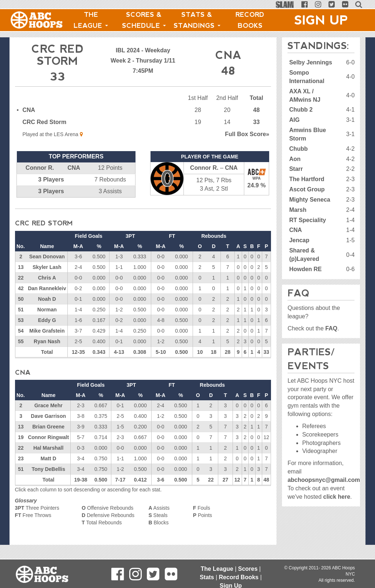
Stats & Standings (197, 20)
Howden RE (306, 269)
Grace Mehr (49, 405)
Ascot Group (307, 189)
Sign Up (321, 20)
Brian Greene (48, 427)
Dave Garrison (48, 416)
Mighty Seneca (310, 200)
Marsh (298, 210)
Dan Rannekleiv (47, 288)
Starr (296, 169)
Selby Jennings (311, 62)
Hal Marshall (48, 448)
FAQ (331, 328)
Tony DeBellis (48, 469)
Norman (47, 310)
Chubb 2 (301, 110)
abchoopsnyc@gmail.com (324, 480)
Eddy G (47, 320)
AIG (294, 120)
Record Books (250, 20)
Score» (247, 134)
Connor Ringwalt (48, 437)
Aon (295, 159)
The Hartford (307, 179)
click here (337, 497)
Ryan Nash (47, 341)
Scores (248, 569)
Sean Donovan (47, 256)
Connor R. (40, 168)
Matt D (49, 458)
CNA (29, 110)
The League (91, 20)
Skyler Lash (47, 267)
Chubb (299, 149)
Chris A (47, 278)
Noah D (47, 299)
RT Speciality (308, 220)
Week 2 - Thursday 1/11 (143, 61)
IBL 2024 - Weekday (143, 50)
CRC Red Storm (44, 122)
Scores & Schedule (144, 20)
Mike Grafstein (47, 331)
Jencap (299, 240)
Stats (207, 577)
